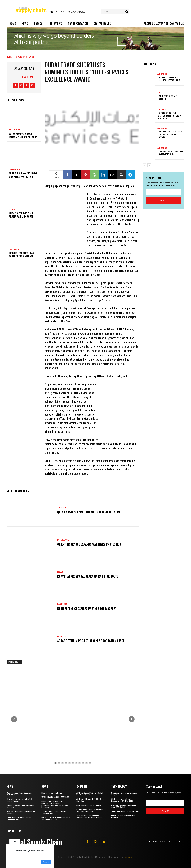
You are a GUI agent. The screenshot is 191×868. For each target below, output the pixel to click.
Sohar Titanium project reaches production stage (91, 641)
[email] (164, 192)
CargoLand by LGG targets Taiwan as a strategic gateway (170, 134)
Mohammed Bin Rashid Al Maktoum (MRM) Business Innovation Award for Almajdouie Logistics (55, 804)
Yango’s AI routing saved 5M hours (125, 811)
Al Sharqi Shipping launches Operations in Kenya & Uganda (89, 816)
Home (9, 57)
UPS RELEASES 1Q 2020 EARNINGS (55, 797)
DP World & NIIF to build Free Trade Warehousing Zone (56, 818)
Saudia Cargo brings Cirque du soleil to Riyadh (54, 812)
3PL (159, 93)
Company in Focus (25, 57)
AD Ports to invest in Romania (89, 805)
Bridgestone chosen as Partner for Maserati (21, 255)
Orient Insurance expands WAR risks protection (23, 175)
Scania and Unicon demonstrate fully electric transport (124, 794)
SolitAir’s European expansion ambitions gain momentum (169, 116)
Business (14, 249)
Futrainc (128, 857)
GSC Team (27, 77)
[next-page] (149, 165)
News (12, 209)
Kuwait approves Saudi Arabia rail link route (21, 215)
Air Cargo (14, 130)
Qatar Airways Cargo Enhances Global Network (23, 135)
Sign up (164, 200)
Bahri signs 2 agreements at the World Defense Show (90, 810)
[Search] (127, 12)
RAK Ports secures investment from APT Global (124, 806)
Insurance (15, 170)
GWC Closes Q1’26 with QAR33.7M (168, 97)
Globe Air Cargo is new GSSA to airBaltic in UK (170, 153)
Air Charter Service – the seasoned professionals (169, 79)
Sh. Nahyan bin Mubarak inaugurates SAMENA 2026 (122, 800)
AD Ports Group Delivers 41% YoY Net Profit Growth (90, 794)
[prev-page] (145, 165)
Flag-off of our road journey (53, 793)
